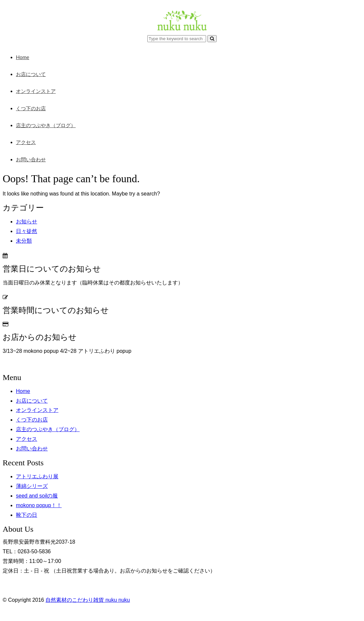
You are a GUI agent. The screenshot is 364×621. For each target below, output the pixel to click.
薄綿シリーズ (32, 486)
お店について (31, 74)
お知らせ (27, 222)
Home (23, 57)
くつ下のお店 (31, 108)
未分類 (24, 241)
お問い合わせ (31, 159)
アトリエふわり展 (37, 476)
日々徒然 (27, 231)
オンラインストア (36, 91)
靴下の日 (27, 515)
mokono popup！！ (39, 505)
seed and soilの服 (37, 496)
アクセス (26, 142)
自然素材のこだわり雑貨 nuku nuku (88, 600)
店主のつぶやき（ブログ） (46, 125)
